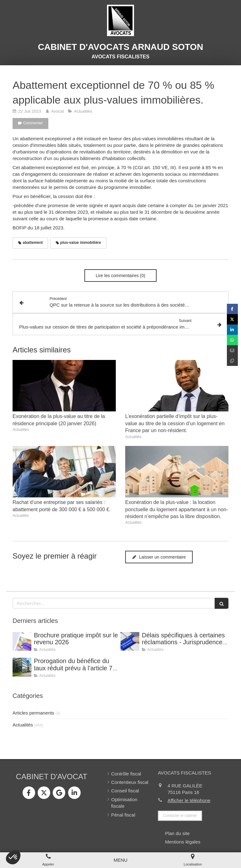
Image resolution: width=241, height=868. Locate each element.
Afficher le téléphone (189, 800)
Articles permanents (33, 713)
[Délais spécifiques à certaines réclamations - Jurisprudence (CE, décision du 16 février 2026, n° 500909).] (130, 641)
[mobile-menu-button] (120, 860)
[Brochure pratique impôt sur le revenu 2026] (22, 641)
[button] (13, 857)
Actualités (23, 725)
